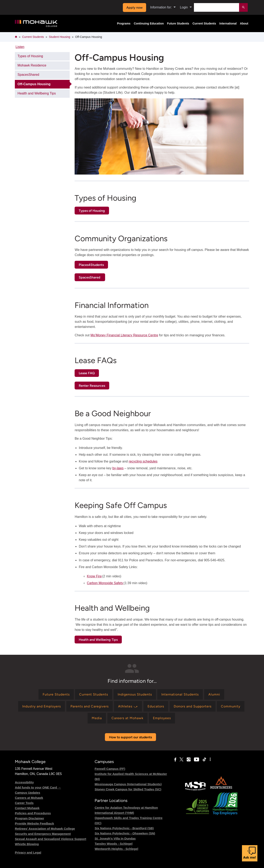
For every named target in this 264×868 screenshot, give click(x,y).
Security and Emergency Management (43, 834)
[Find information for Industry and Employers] (42, 706)
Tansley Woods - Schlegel (114, 844)
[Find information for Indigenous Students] (135, 694)
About (244, 23)
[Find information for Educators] (156, 706)
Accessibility (24, 782)
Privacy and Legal (28, 852)
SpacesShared (28, 75)
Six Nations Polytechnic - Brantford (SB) (124, 828)
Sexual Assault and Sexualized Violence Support (50, 839)
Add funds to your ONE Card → (38, 787)
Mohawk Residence (32, 65)
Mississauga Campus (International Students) (128, 784)
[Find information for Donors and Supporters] (193, 706)
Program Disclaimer (29, 818)
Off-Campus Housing (34, 84)
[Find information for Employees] (162, 718)
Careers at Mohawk (29, 798)
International (228, 23)
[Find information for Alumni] (214, 694)
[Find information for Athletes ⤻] (128, 706)
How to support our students (130, 737)
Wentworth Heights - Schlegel (116, 849)
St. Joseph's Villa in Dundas (115, 838)
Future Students (178, 23)
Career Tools (24, 803)
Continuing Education (149, 23)
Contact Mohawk (27, 808)
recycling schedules (143, 461)
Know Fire (94, 576)
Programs (124, 23)
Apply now (134, 8)
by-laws (118, 468)
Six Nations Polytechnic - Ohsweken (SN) (125, 833)
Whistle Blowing (27, 844)
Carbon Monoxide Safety (105, 583)
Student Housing (60, 37)
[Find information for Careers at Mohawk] (127, 718)
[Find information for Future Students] (56, 694)
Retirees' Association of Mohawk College (45, 829)
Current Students (204, 23)
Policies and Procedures (33, 813)
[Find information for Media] (97, 718)
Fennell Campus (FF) (110, 769)
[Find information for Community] (231, 706)
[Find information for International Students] (180, 694)
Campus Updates (28, 793)
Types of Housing (30, 56)
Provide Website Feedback (34, 823)
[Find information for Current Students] (94, 694)
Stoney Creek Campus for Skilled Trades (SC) (128, 789)
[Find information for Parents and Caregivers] (90, 706)
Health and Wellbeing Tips (37, 93)
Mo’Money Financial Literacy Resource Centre (124, 335)
